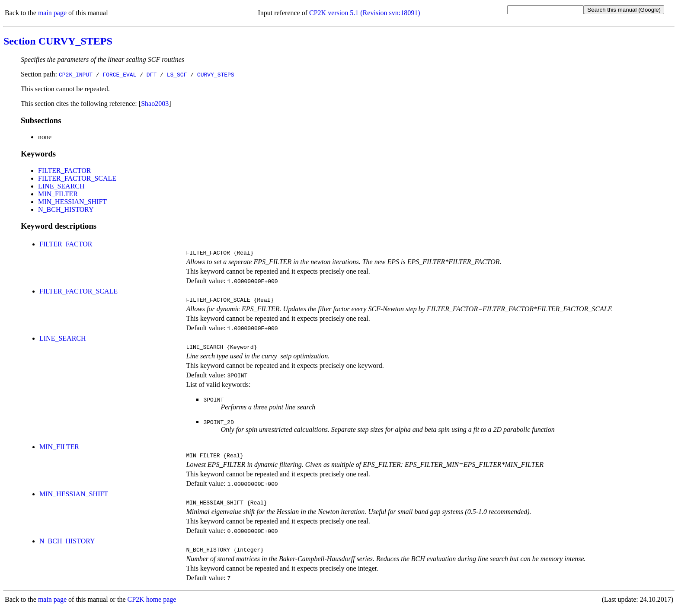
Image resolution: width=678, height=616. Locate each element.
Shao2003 (155, 104)
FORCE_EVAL (119, 74)
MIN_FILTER (58, 194)
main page (52, 13)
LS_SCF (177, 74)
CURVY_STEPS (216, 74)
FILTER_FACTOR (64, 171)
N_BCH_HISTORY (66, 209)
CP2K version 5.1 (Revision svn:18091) (365, 13)
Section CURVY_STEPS (58, 41)
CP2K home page (152, 607)
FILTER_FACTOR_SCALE (77, 178)
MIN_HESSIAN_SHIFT (72, 202)
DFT (152, 74)
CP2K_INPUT (76, 74)
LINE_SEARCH (61, 186)
